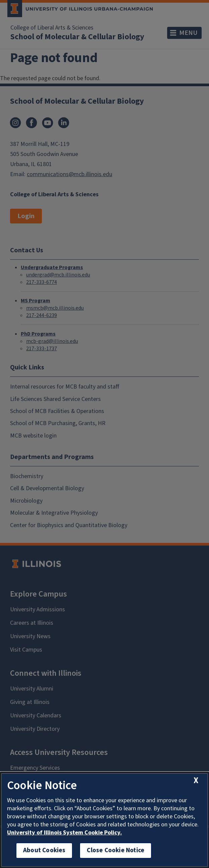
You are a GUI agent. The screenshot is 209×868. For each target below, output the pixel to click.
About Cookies (44, 850)
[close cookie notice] (196, 780)
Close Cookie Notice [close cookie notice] (116, 850)
